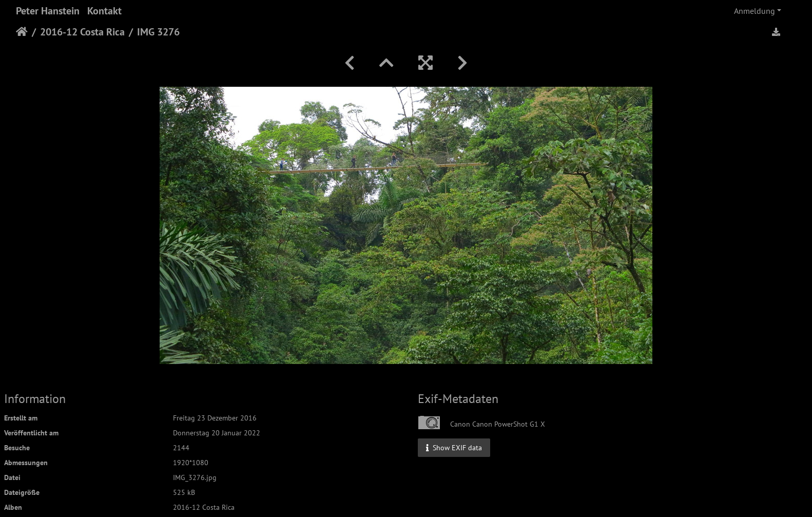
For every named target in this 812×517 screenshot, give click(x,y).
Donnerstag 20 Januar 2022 (217, 433)
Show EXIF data (454, 447)
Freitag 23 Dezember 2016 (215, 418)
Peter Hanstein (48, 11)
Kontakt (104, 11)
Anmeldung (755, 11)
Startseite (22, 32)
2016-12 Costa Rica (82, 32)
